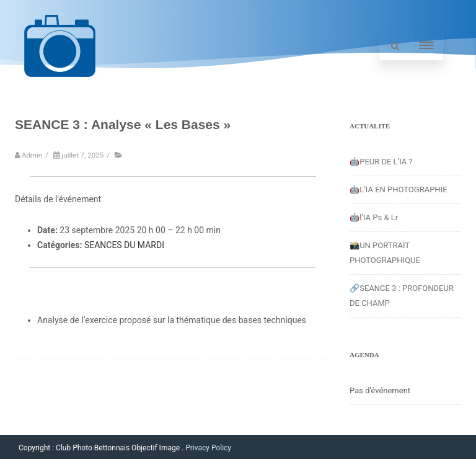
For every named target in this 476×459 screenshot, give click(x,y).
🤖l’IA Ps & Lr (374, 217)
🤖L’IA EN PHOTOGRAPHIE (399, 189)
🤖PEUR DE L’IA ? (381, 162)
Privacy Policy (208, 448)
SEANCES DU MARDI (124, 245)
